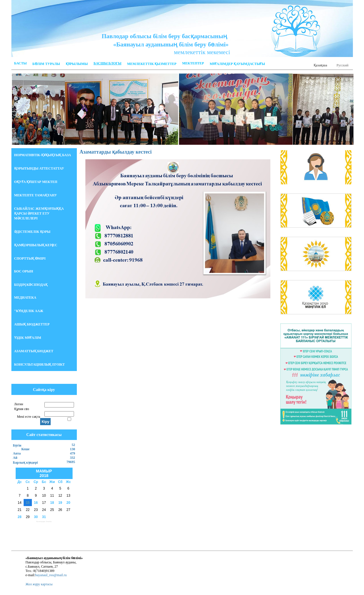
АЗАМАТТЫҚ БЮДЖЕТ (34, 351)
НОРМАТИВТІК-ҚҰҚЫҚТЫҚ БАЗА (43, 155)
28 (19, 517)
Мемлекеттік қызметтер (152, 64)
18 (52, 503)
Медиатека (25, 297)
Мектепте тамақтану (36, 195)
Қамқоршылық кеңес (36, 245)
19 (60, 503)
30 (36, 517)
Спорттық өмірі (30, 258)
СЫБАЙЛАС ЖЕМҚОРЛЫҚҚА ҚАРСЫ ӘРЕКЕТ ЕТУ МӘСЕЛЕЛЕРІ (39, 213)
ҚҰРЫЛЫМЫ (77, 64)
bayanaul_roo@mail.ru (51, 575)
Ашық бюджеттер (32, 324)
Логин (19, 404)
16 (36, 503)
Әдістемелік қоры (32, 232)
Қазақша (320, 65)
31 (44, 517)
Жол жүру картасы (39, 584)
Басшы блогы (108, 63)
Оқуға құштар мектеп (36, 182)
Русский (343, 65)
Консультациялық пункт (40, 364)
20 (68, 503)
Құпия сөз (22, 409)
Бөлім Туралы (46, 64)
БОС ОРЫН (24, 271)
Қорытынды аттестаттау (39, 168)
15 (28, 503)
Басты (20, 63)
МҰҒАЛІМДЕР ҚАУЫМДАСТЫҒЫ (237, 64)
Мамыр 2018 (44, 473)
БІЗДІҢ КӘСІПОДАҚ (31, 285)
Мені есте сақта (29, 417)
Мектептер (193, 63)
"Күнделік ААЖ (29, 311)
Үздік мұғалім (28, 338)
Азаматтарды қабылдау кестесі (116, 152)
